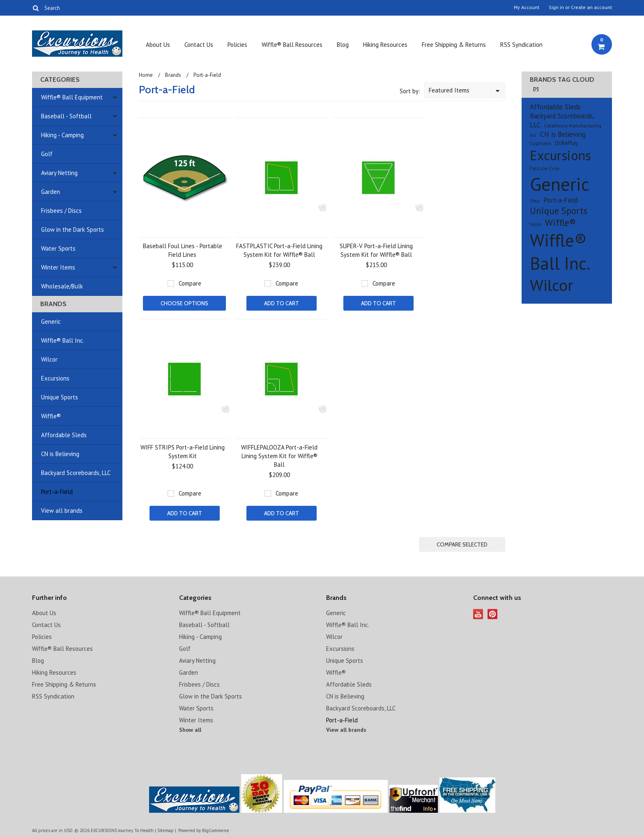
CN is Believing (60, 454)
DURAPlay (566, 143)
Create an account (591, 7)
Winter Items (58, 267)
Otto (535, 201)
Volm (536, 224)
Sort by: (410, 91)
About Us (158, 45)
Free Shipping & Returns (454, 45)
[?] (536, 89)
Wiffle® (51, 416)
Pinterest (493, 614)
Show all (190, 730)
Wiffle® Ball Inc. (63, 340)
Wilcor (49, 359)
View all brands (62, 511)
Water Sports (58, 248)
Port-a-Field (57, 492)
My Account (527, 7)
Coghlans (540, 143)
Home (146, 75)
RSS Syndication (521, 45)
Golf (47, 154)
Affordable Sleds (64, 435)
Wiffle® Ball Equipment (72, 97)
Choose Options (184, 303)
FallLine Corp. (545, 168)
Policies (237, 45)
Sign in (556, 7)
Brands (173, 75)
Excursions (55, 378)
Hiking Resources (385, 45)
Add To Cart (282, 303)
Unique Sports (60, 397)
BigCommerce (216, 830)
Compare (190, 283)
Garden (51, 192)
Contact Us (199, 45)
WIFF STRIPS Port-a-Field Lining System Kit (183, 452)
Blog (343, 45)
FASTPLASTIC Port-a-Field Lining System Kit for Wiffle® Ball (279, 250)
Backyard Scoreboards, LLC (76, 473)
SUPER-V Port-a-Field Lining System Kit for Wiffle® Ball (376, 250)
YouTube (478, 614)
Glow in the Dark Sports (72, 229)
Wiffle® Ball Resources (292, 45)
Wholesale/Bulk (62, 286)
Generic (51, 322)
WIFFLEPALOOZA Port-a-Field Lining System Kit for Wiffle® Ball (279, 456)
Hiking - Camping (62, 135)
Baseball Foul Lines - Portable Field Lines (183, 250)
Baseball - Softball (66, 116)
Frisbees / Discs (61, 211)
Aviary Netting (59, 173)
